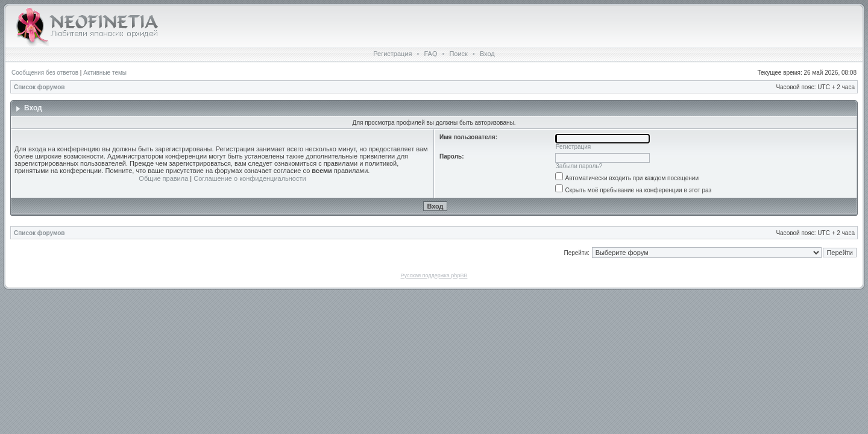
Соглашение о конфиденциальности (250, 178)
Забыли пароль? (579, 166)
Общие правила (163, 178)
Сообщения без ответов (45, 73)
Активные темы (105, 73)
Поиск (458, 54)
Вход (487, 54)
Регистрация (392, 54)
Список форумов (39, 87)
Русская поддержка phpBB (434, 275)
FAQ (430, 54)
